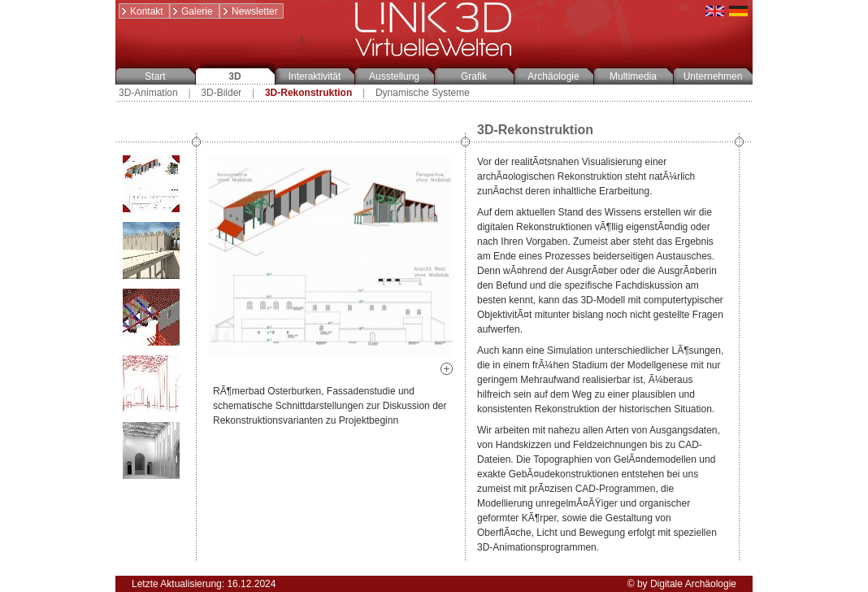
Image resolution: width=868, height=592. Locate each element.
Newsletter (250, 11)
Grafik (474, 76)
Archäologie (553, 76)
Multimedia (633, 76)
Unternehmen (713, 76)
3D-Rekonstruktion (308, 93)
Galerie (192, 11)
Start (155, 76)
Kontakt (141, 11)
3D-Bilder (221, 93)
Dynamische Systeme (423, 93)
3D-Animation (148, 93)
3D (234, 76)
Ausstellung (394, 76)
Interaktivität (315, 76)
